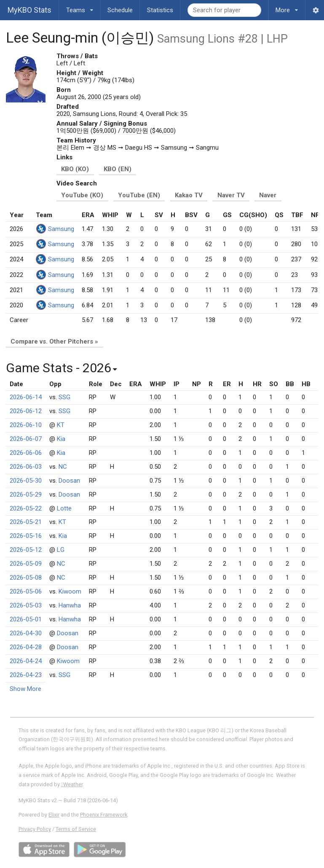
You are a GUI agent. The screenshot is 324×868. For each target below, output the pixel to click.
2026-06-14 (26, 397)
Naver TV (231, 195)
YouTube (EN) (139, 195)
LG (61, 550)
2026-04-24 (26, 661)
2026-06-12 (26, 411)
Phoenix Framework (104, 815)
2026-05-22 (26, 508)
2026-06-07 (26, 439)
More (287, 7)
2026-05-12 (26, 550)
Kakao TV (189, 195)
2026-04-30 (26, 633)
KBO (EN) (118, 169)
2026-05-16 (26, 536)
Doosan (69, 481)
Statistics (160, 10)
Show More (25, 689)
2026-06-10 (26, 425)
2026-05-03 (26, 605)
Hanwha (70, 605)
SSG (64, 397)
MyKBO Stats (29, 10)
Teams (80, 7)
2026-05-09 (26, 564)
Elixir (54, 815)
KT (61, 425)
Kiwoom (70, 591)
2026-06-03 (26, 467)
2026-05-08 (26, 578)
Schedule (120, 10)
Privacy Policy (35, 829)
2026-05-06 (26, 591)
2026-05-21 (26, 522)
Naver (268, 195)
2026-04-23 (26, 675)
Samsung (61, 229)
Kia (61, 439)
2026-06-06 (26, 453)
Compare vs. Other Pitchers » (54, 341)
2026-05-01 (26, 619)
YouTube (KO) (82, 195)
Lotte (64, 508)
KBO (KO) (75, 169)
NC (63, 467)
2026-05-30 (26, 481)
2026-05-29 (26, 494)
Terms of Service (76, 829)
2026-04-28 (26, 647)
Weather (72, 784)
